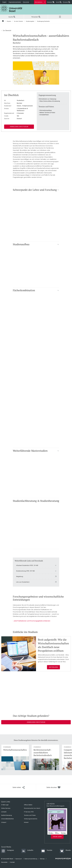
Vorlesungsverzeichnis (31, 819)
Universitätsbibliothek (7, 819)
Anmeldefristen (44, 115)
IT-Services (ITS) (29, 812)
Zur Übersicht (6, 30)
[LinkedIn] (27, 851)
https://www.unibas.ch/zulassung (50, 101)
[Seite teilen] (19, 787)
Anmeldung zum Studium (19, 127)
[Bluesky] (65, 851)
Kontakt (12, 862)
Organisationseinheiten (15, 2)
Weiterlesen (53, 667)
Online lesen (57, 837)
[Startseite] (3, 21)
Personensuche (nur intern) (32, 808)
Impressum (19, 859)
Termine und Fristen (30, 815)
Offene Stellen (28, 805)
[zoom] (36, 73)
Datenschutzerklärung (31, 859)
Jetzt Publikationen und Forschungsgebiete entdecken (32, 621)
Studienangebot (30, 21)
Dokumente (26, 2)
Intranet (26, 822)
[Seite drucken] (53, 787)
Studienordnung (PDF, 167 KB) (25, 571)
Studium (9, 21)
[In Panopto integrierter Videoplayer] (36, 693)
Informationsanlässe (46, 110)
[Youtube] (47, 851)
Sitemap (42, 859)
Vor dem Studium (19, 21)
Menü (60, 17)
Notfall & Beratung (7, 815)
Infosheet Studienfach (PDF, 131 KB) (27, 565)
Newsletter (4, 862)
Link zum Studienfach (23, 582)
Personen (65, 3)
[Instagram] (8, 851)
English (4, 2)
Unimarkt (4, 812)
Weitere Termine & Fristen (47, 112)
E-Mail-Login (5, 805)
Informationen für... (40, 2)
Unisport (4, 822)
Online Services (6, 808)
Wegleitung (20, 576)
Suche (57, 3)
